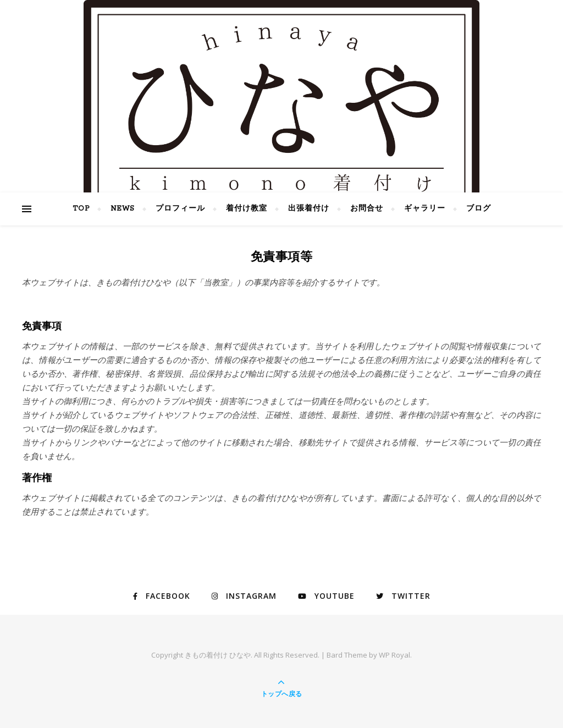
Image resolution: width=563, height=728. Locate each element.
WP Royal (394, 655)
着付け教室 (247, 209)
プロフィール (180, 209)
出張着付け (309, 209)
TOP (81, 209)
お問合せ (367, 209)
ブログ (479, 209)
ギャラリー (425, 209)
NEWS (123, 209)
